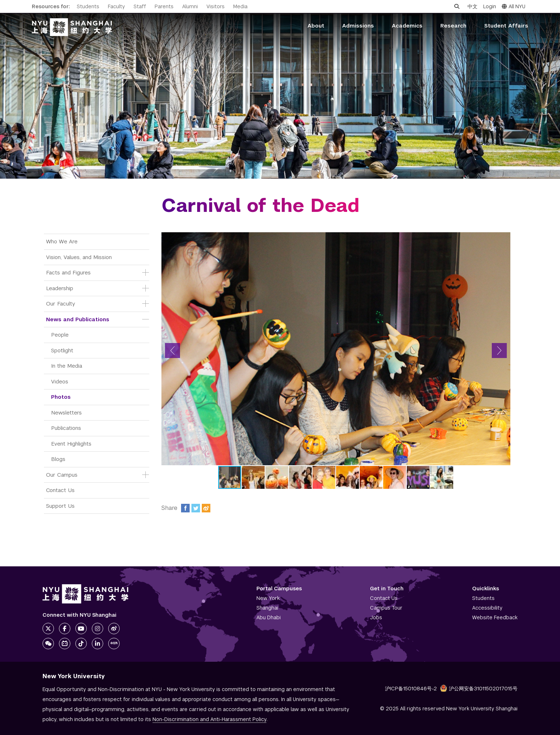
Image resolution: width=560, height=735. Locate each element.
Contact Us (60, 490)
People (60, 335)
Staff (140, 6)
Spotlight (62, 350)
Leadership (60, 288)
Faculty (116, 6)
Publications (66, 428)
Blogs (58, 459)
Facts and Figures (68, 272)
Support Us (60, 506)
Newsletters (66, 413)
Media (240, 6)
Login (490, 6)
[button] (172, 351)
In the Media (67, 366)
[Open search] (457, 6)
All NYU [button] (514, 6)
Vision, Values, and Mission (79, 257)
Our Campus (62, 475)
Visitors (216, 6)
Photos (61, 397)
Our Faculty (61, 304)
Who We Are (62, 241)
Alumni (190, 6)
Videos (60, 381)
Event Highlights (71, 444)
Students (88, 6)
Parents (164, 6)
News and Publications (78, 319)
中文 (472, 6)
